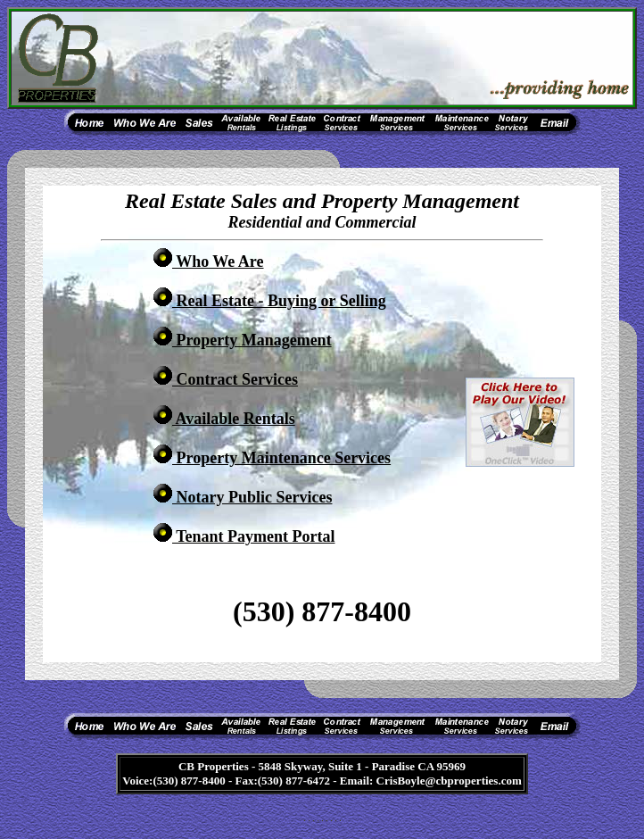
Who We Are (209, 262)
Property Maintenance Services (272, 458)
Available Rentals (224, 419)
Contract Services (226, 379)
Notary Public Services (243, 497)
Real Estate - (270, 301)
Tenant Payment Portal (244, 536)
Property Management (243, 340)
